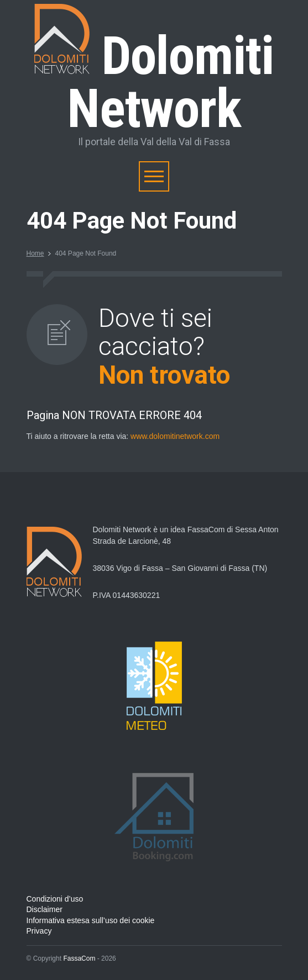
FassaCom (79, 958)
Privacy (39, 931)
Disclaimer (45, 909)
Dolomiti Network (154, 82)
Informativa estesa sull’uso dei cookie (91, 920)
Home (35, 253)
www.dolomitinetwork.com (175, 436)
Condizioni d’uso (55, 899)
